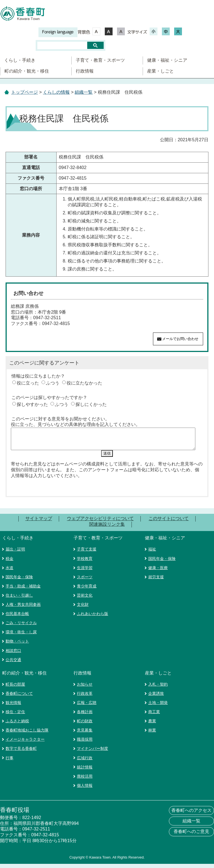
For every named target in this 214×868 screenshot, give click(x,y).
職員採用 (85, 743)
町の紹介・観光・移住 (27, 71)
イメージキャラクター (25, 743)
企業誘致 (156, 698)
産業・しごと (160, 71)
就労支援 (156, 581)
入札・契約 (158, 688)
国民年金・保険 (19, 581)
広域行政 (85, 762)
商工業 (154, 716)
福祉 (152, 553)
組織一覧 (84, 92)
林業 (152, 734)
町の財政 (85, 725)
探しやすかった (32, 404)
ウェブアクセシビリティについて (100, 523)
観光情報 (13, 707)
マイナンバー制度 (93, 753)
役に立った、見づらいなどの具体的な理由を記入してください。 (76, 424)
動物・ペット (17, 645)
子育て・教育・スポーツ (100, 60)
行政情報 (85, 71)
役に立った (28, 383)
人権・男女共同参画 (23, 609)
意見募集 (85, 734)
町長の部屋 (15, 688)
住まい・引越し (19, 599)
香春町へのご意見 (191, 836)
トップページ (25, 92)
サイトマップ (39, 523)
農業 (152, 725)
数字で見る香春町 (21, 753)
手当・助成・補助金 (23, 590)
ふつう (53, 383)
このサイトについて (169, 523)
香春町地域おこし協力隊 (27, 734)
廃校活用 (85, 780)
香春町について (19, 698)
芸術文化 (85, 599)
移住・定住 (15, 716)
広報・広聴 (87, 707)
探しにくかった (91, 404)
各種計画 (85, 716)
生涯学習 (85, 572)
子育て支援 (87, 553)
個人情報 (85, 790)
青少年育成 (87, 590)
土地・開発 (158, 707)
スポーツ (85, 581)
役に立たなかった (84, 383)
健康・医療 (158, 572)
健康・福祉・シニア (167, 60)
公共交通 (13, 664)
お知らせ (85, 688)
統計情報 (85, 771)
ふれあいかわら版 (93, 618)
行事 (9, 762)
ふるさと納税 (17, 725)
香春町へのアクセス (191, 814)
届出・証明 (15, 553)
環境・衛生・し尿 (21, 636)
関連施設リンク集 (107, 528)
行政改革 (85, 698)
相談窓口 (13, 655)
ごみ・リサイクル (21, 627)
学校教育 (85, 563)
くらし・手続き (20, 60)
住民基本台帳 (17, 618)
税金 (9, 563)
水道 (9, 572)
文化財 (83, 609)
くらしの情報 (56, 92)
